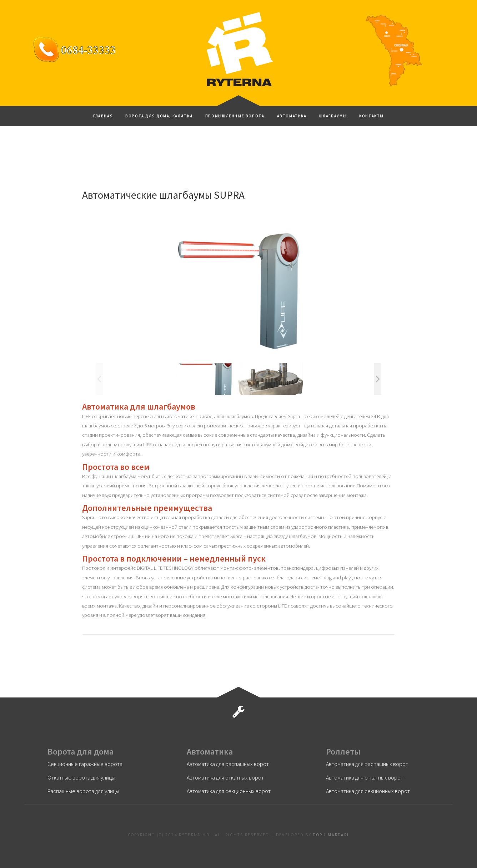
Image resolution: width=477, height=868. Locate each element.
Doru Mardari (331, 835)
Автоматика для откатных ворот (225, 777)
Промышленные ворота (235, 116)
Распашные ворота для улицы (83, 791)
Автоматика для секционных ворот (229, 791)
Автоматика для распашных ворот (228, 764)
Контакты (371, 116)
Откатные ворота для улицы (81, 777)
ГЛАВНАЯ (103, 116)
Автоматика (292, 116)
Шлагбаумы (333, 116)
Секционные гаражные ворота (85, 764)
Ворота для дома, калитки (159, 116)
